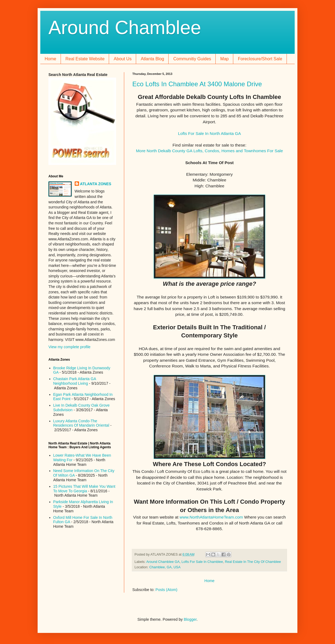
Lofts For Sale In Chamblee (202, 562)
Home (50, 59)
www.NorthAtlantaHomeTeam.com (211, 517)
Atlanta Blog (152, 59)
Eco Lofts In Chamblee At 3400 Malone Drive (197, 84)
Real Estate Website (85, 59)
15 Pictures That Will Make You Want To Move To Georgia (84, 489)
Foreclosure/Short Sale (260, 59)
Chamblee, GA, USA (165, 567)
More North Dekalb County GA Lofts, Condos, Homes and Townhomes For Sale (210, 151)
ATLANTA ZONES (96, 184)
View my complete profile (69, 347)
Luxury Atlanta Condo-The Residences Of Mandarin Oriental (81, 423)
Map (224, 59)
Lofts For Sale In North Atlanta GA (210, 133)
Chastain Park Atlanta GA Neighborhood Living (75, 381)
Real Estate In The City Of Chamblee (253, 562)
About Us (123, 59)
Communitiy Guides (192, 59)
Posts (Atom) (167, 590)
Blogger (190, 619)
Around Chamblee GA (163, 562)
